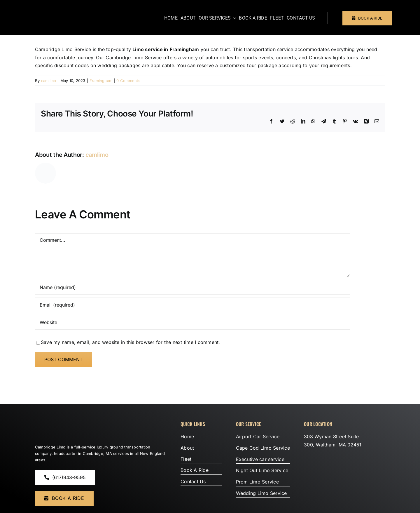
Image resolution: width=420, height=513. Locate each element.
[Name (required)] (192, 287)
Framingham (101, 81)
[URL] (192, 322)
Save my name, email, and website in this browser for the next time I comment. (130, 342)
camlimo (49, 81)
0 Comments (128, 81)
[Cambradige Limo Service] (65, 8)
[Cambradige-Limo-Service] (71, 418)
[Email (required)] (192, 305)
